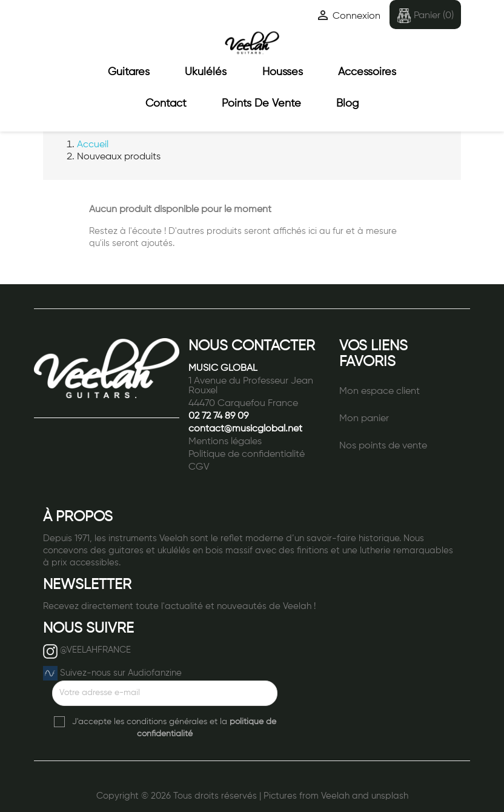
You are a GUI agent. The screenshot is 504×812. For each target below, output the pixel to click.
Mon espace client (380, 391)
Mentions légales (225, 442)
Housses (283, 72)
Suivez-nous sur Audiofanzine (121, 673)
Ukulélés (206, 72)
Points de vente (261, 104)
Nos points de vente (383, 446)
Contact (166, 104)
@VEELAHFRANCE (95, 650)
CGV (199, 467)
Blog (347, 104)
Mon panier (364, 419)
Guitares (129, 72)
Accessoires (367, 72)
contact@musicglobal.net (245, 429)
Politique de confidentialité (247, 454)
